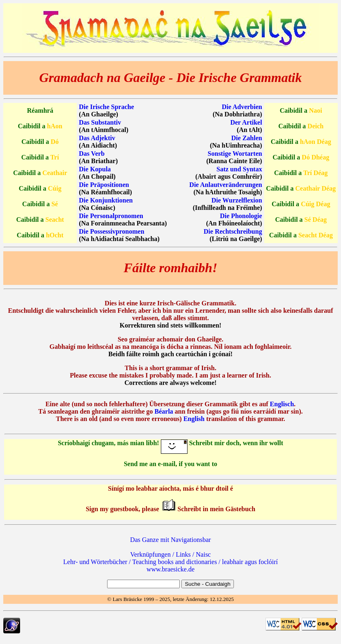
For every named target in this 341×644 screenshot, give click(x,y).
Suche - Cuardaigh (207, 584)
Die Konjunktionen (106, 200)
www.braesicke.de (170, 569)
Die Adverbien (242, 107)
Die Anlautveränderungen (225, 185)
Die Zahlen (247, 138)
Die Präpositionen (104, 185)
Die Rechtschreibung (233, 231)
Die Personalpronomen (111, 216)
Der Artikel (246, 122)
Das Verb (92, 154)
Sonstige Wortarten (235, 154)
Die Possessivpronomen (111, 231)
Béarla (164, 411)
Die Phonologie (241, 216)
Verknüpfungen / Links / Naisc (170, 554)
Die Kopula (95, 169)
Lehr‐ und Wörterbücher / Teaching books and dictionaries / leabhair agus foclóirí (170, 562)
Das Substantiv (100, 122)
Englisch (282, 404)
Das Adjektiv (97, 138)
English (194, 419)
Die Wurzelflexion (237, 200)
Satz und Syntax (239, 169)
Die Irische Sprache (106, 107)
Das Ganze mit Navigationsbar (170, 540)
